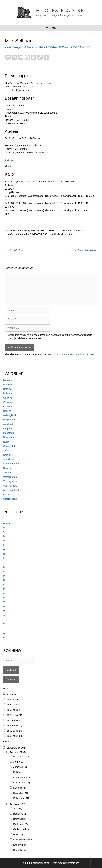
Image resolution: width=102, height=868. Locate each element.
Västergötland (11, 481)
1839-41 (13, 700)
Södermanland (11, 464)
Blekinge (8, 380)
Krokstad (20, 845)
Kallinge (19, 772)
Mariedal (32, 47)
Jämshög (20, 767)
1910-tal (63, 47)
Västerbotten (10, 477)
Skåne (7, 450)
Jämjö (18, 762)
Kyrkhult (20, 788)
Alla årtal (12, 694)
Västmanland (10, 486)
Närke (6, 442)
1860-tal (14, 715)
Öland (6, 494)
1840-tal (14, 705)
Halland (7, 411)
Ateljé (8, 47)
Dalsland (8, 393)
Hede (18, 835)
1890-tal (14, 731)
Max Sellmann (55, 181)
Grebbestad (21, 829)
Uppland (8, 468)
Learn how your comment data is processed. (71, 354)
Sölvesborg (22, 798)
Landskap (16, 748)
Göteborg (8, 406)
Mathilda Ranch (17, 250)
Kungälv (20, 850)
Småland (8, 455)
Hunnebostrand (23, 840)
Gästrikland (9, 402)
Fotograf (17, 47)
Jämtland (8, 424)
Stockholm (9, 459)
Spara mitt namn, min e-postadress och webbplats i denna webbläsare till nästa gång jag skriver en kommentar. (50, 337)
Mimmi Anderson (88, 250)
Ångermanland (11, 490)
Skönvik (43, 47)
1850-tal (14, 710)
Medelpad (8, 433)
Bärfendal (20, 819)
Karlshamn (22, 777)
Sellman (10, 160)
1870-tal (14, 720)
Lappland (8, 428)
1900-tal (53, 47)
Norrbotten (9, 437)
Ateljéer (7, 523)
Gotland (7, 398)
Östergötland (10, 499)
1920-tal (74, 47)
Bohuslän (8, 384)
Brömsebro (21, 757)
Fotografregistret (61, 11)
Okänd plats (10, 446)
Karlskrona (22, 783)
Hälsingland (9, 415)
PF (88, 47)
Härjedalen (9, 420)
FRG (83, 47)
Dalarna (7, 389)
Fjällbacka (21, 824)
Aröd (18, 809)
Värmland (8, 472)
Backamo (20, 814)
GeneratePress (71, 863)
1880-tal (14, 726)
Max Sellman (29, 181)
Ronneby (21, 793)
